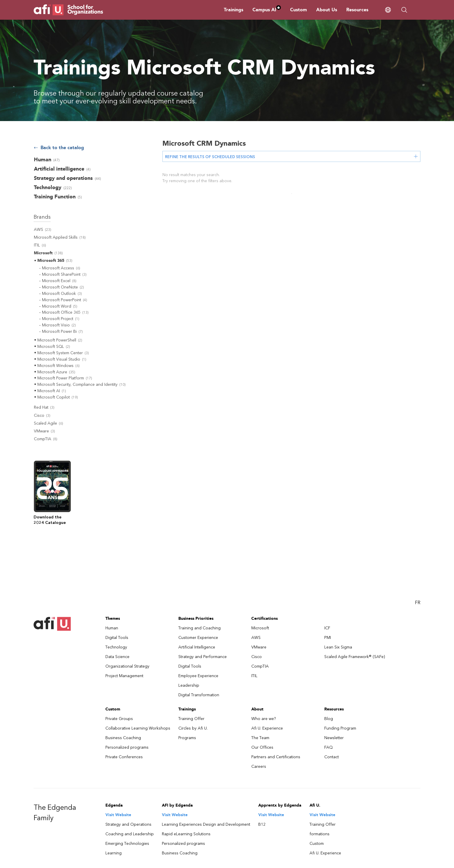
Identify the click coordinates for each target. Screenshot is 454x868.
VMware (259, 647)
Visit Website (118, 815)
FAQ (328, 747)
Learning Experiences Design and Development (206, 824)
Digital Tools (117, 638)
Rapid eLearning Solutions (186, 834)
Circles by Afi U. (193, 728)
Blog (329, 719)
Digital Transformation (199, 695)
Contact (332, 757)
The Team (260, 738)
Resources (357, 10)
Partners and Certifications (276, 757)
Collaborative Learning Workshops (138, 728)
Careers (259, 766)
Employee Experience (198, 676)
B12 (262, 824)
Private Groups (119, 719)
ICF (327, 628)
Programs (187, 738)
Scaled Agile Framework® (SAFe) (355, 657)
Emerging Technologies (127, 844)
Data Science (117, 657)
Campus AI (267, 10)
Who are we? (264, 719)
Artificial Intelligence (197, 647)
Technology (116, 647)
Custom (299, 10)
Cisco (257, 657)
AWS (256, 638)
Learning (113, 853)
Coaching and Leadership (130, 834)
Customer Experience (198, 638)
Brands (42, 217)
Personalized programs (127, 747)
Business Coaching (123, 738)
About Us (327, 10)
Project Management (124, 676)
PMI (328, 638)
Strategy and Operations (128, 824)
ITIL (254, 676)
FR (418, 603)
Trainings (234, 10)
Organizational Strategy (127, 666)
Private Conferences (124, 757)
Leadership (189, 685)
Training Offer (191, 719)
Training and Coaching (199, 628)
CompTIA (260, 666)
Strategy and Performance (203, 657)
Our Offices (262, 747)
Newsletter (334, 738)
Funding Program (340, 728)
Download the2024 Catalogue (50, 520)
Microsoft (260, 628)
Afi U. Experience (267, 728)
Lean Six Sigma (338, 647)
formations (320, 834)
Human (112, 628)
